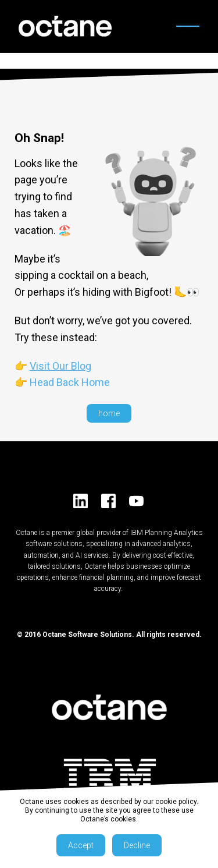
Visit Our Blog (60, 366)
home (109, 413)
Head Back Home (70, 382)
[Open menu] (188, 26)
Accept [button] (81, 845)
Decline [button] (137, 845)
